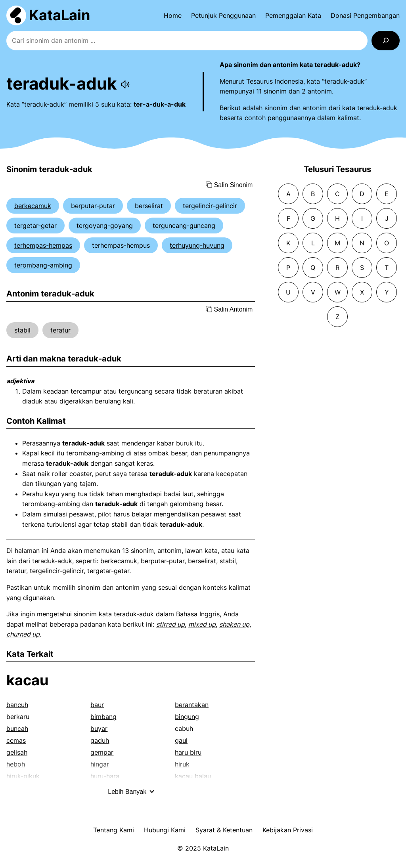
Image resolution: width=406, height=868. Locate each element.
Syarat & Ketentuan (224, 830)
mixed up (202, 624)
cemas (16, 740)
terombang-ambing (43, 265)
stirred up (170, 624)
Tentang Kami (114, 830)
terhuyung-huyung (197, 245)
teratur (60, 330)
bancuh (17, 705)
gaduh (100, 740)
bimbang (103, 717)
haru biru (188, 752)
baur (97, 705)
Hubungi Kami (165, 830)
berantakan (192, 705)
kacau (27, 680)
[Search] (386, 41)
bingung (187, 717)
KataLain (59, 15)
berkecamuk (33, 206)
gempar (102, 752)
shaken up (234, 624)
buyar (99, 728)
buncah (17, 728)
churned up (23, 634)
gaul (181, 740)
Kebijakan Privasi (288, 830)
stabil (22, 330)
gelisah (17, 752)
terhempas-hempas (43, 245)
